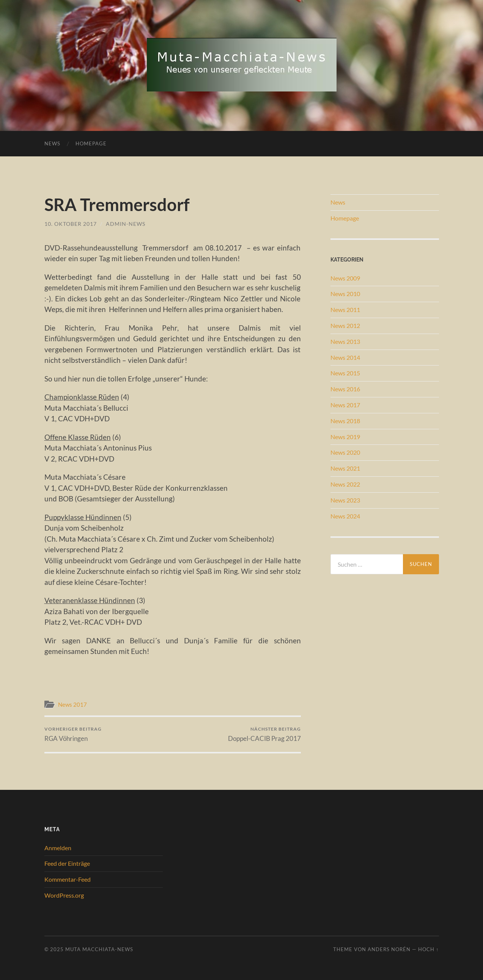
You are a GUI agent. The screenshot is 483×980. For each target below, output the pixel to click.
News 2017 (72, 704)
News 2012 (345, 325)
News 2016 (345, 389)
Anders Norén (389, 949)
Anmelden (58, 848)
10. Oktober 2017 (71, 224)
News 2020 (345, 452)
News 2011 (345, 310)
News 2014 (345, 357)
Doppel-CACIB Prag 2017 (264, 734)
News (52, 143)
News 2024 (345, 516)
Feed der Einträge (67, 863)
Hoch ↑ (428, 949)
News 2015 (345, 373)
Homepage (91, 143)
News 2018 (345, 421)
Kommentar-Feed (68, 879)
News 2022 (345, 484)
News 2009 (345, 278)
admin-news (126, 224)
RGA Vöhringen (73, 734)
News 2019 (345, 437)
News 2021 (345, 468)
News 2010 (345, 294)
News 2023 (345, 500)
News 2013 (345, 341)
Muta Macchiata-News (99, 949)
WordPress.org (64, 895)
